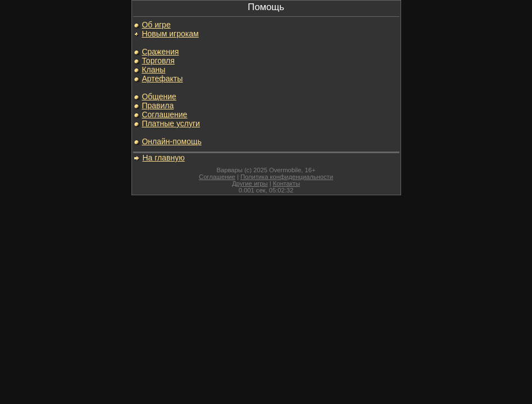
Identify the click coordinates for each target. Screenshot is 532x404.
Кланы (153, 70)
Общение (159, 97)
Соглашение (164, 114)
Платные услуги (171, 123)
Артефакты (162, 79)
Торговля (158, 61)
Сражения (160, 52)
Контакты (287, 183)
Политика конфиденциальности (287, 177)
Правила (158, 105)
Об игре (156, 25)
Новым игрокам (170, 34)
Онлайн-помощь (171, 141)
